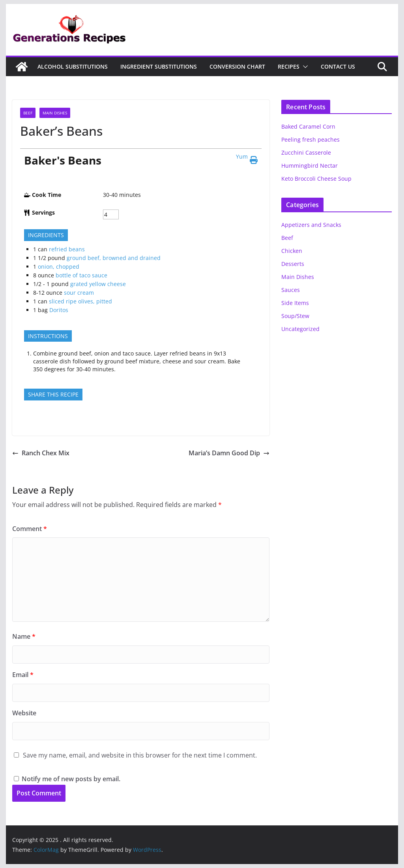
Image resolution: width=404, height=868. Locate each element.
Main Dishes (55, 113)
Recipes (289, 66)
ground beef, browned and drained (114, 258)
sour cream (79, 293)
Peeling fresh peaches (310, 139)
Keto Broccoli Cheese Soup (316, 179)
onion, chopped (59, 267)
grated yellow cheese (98, 284)
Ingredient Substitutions (159, 66)
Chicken (292, 251)
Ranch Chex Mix (41, 453)
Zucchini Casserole (306, 152)
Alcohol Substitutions (73, 66)
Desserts (293, 264)
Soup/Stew (295, 316)
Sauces (291, 290)
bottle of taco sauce (81, 275)
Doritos (59, 310)
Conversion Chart (237, 66)
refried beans (67, 249)
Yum (242, 156)
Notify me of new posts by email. (71, 779)
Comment (30, 529)
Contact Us (338, 66)
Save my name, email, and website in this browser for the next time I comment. (140, 755)
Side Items (295, 303)
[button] (304, 67)
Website (24, 713)
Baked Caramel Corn (308, 126)
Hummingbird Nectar (310, 166)
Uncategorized (300, 329)
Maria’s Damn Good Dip (229, 453)
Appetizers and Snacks (311, 225)
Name (24, 636)
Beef (28, 113)
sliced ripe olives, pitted (80, 301)
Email (23, 675)
